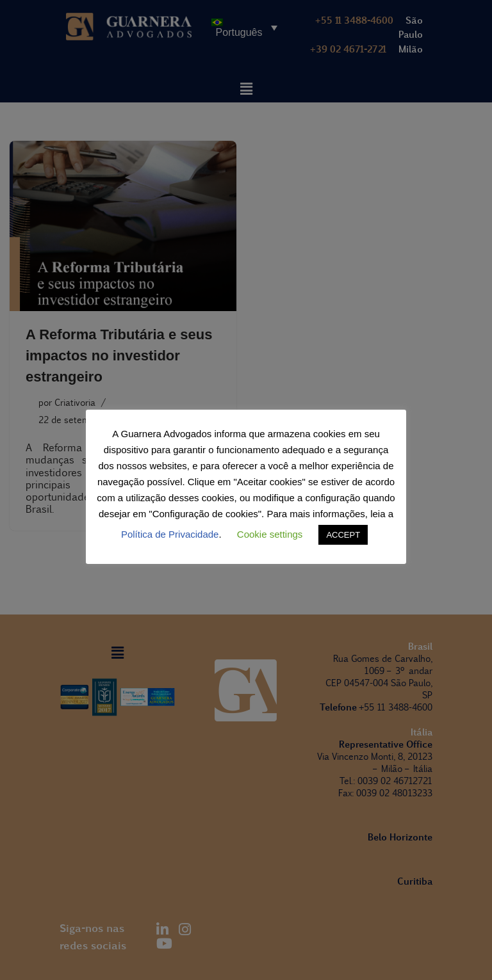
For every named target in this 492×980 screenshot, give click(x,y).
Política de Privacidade (170, 534)
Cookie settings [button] (270, 534)
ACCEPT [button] (343, 535)
